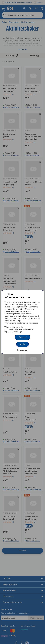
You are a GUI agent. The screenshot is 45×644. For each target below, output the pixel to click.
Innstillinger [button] (22, 350)
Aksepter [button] (22, 337)
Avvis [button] (23, 344)
